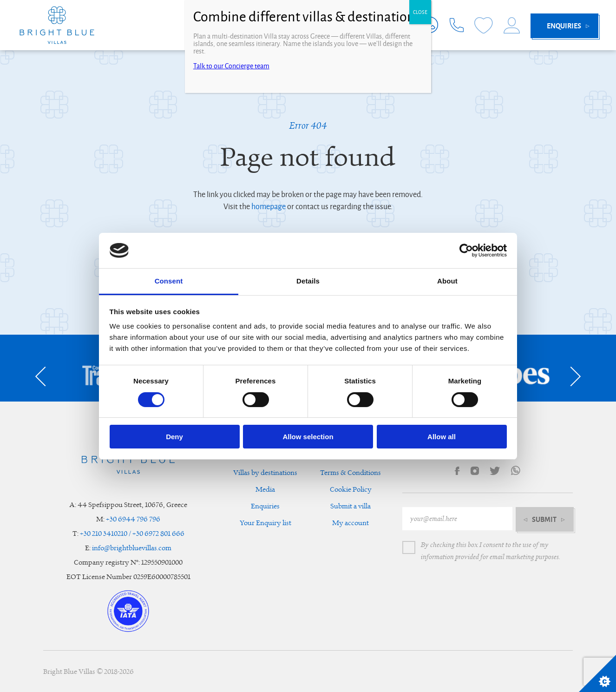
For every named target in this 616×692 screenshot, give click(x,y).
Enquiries (265, 506)
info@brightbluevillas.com (132, 548)
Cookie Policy (351, 490)
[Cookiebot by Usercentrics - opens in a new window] (466, 250)
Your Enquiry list (265, 523)
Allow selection (308, 437)
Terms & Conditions (351, 473)
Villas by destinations (265, 473)
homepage (269, 207)
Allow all (442, 437)
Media (265, 490)
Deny (174, 437)
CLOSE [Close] (420, 12)
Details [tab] (308, 281)
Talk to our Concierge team (231, 66)
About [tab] (447, 281)
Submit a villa (351, 506)
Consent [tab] (169, 281)
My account (351, 523)
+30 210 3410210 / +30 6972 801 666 (132, 534)
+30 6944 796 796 (133, 519)
